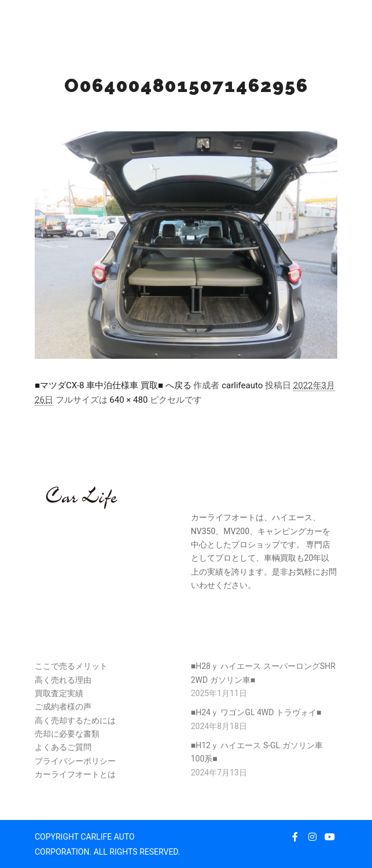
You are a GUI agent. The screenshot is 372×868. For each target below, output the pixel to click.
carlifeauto (242, 385)
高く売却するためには (75, 720)
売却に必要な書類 (67, 734)
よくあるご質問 (63, 747)
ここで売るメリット (71, 666)
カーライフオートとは (75, 774)
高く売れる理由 (63, 680)
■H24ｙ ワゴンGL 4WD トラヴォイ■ (256, 712)
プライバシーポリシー (75, 761)
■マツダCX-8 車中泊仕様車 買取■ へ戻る (113, 385)
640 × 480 (128, 400)
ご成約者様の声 (63, 707)
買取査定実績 (59, 693)
